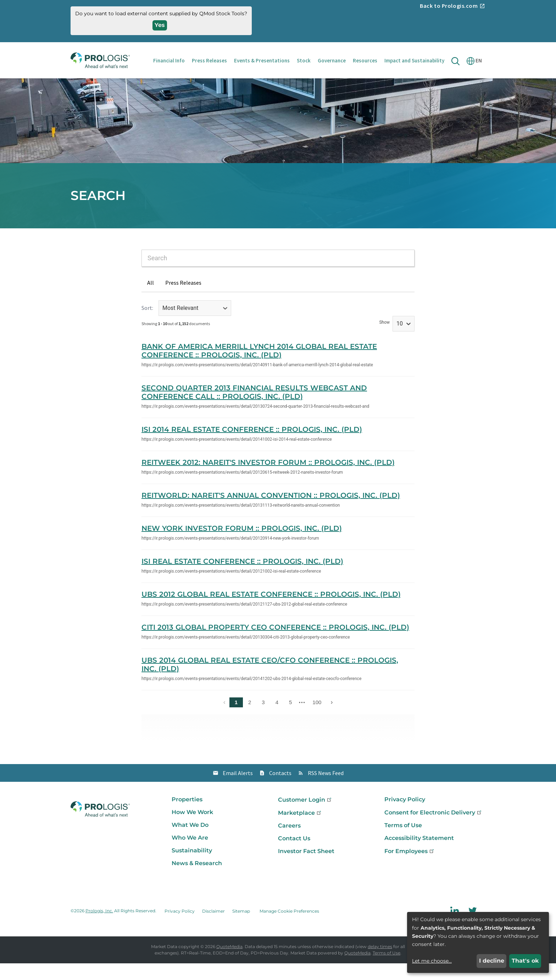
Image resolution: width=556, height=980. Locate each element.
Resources (365, 60)
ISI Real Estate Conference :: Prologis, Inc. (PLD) (242, 578)
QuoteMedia (229, 963)
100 (317, 719)
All (151, 299)
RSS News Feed (326, 790)
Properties (187, 816)
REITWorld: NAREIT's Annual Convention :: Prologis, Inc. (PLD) (271, 512)
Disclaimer (213, 928)
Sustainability (192, 867)
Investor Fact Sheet (306, 868)
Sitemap (241, 928)
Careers (289, 842)
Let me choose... (432, 961)
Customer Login (305, 816)
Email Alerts (238, 790)
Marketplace (300, 829)
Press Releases (209, 60)
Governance (332, 60)
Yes (160, 25)
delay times (380, 963)
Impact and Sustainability (414, 60)
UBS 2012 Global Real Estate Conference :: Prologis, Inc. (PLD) (271, 611)
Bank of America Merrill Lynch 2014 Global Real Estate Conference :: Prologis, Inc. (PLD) (259, 367)
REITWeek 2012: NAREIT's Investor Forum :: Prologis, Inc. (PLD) (268, 479)
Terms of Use (403, 842)
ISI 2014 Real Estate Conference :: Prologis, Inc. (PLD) (252, 446)
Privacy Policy (405, 816)
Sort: (147, 324)
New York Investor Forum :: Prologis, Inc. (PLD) (242, 545)
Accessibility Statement (419, 855)
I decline (492, 961)
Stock (304, 60)
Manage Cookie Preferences (289, 928)
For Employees (410, 868)
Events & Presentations (262, 60)
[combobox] (278, 275)
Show (384, 339)
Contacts (280, 790)
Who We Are (190, 854)
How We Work (192, 829)
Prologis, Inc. (99, 927)
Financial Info (169, 60)
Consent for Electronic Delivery (433, 829)
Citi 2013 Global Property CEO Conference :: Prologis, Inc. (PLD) (275, 644)
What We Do (190, 842)
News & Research (197, 880)
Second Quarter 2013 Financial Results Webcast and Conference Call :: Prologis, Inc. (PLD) (254, 409)
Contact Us (294, 855)
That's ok (525, 961)
